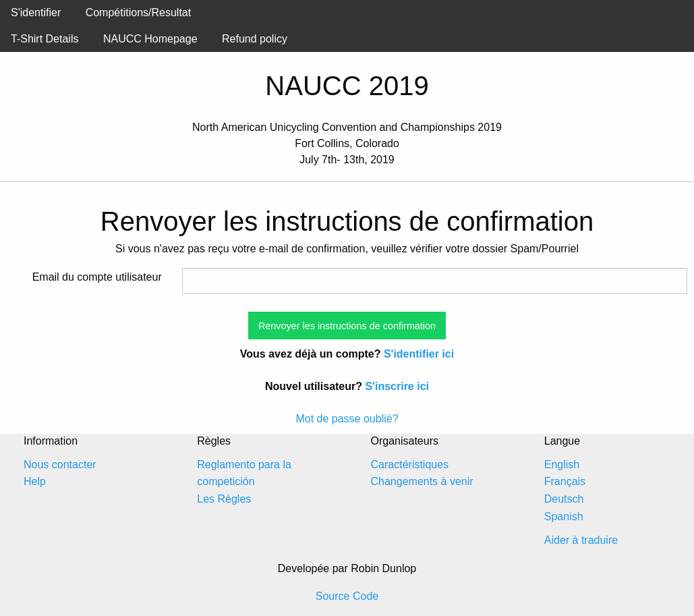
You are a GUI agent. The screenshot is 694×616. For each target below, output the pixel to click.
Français (565, 481)
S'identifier (36, 12)
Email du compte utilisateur (97, 277)
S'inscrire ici (397, 386)
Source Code (347, 596)
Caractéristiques (410, 465)
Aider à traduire (581, 540)
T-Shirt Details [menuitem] (45, 39)
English (562, 465)
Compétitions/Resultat (139, 12)
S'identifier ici (419, 354)
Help (35, 481)
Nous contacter (60, 465)
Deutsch (564, 499)
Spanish (564, 516)
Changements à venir (422, 481)
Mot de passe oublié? (347, 419)
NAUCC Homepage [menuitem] (150, 39)
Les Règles (224, 499)
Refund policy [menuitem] (255, 39)
